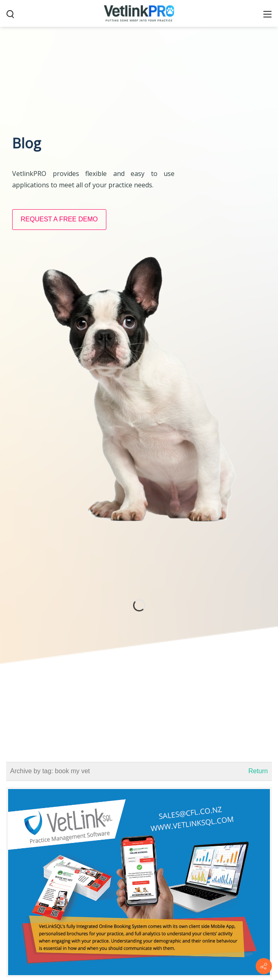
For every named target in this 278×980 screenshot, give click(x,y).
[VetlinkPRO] (139, 13)
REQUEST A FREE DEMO (59, 219)
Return (258, 771)
